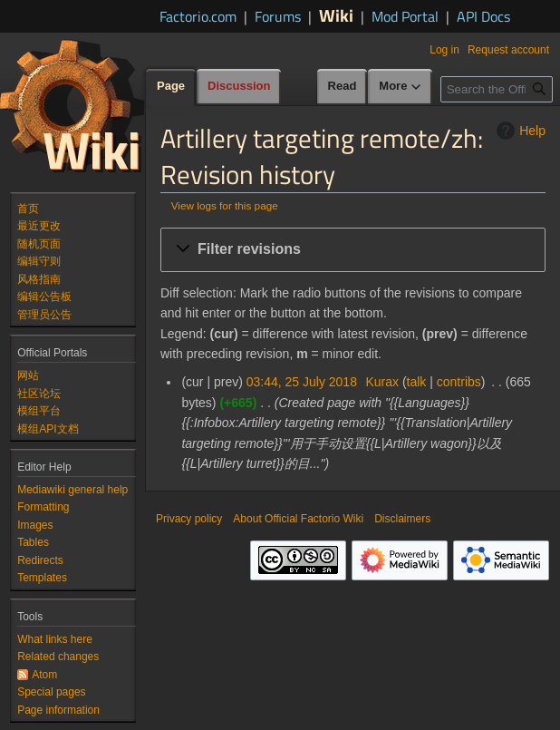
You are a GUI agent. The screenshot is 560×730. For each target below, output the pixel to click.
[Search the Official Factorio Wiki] (497, 89)
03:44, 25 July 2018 (302, 382)
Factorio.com (198, 16)
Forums (278, 16)
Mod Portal (405, 16)
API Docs (483, 16)
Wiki (336, 15)
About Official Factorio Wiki (298, 519)
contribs (459, 382)
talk (417, 382)
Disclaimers (402, 519)
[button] (353, 250)
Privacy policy (189, 519)
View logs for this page (225, 205)
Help (519, 131)
